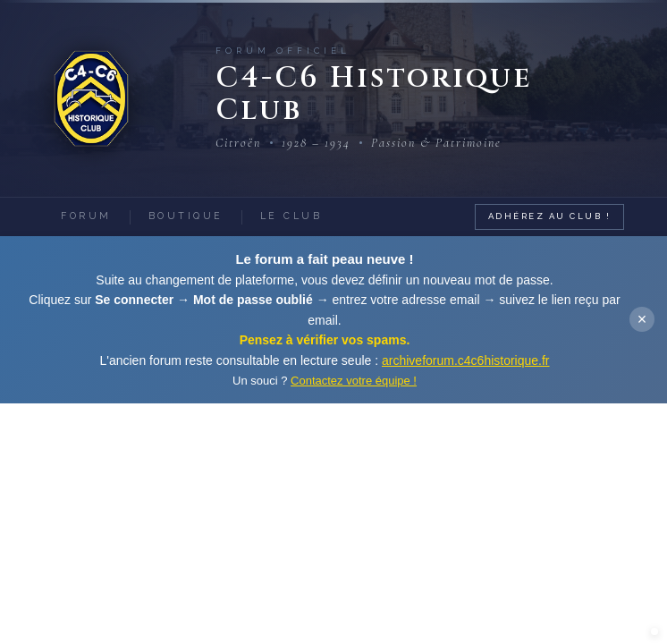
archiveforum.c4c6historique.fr (466, 360)
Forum (86, 216)
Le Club (291, 216)
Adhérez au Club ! (550, 216)
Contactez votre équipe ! (354, 381)
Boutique (186, 216)
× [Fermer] (642, 319)
